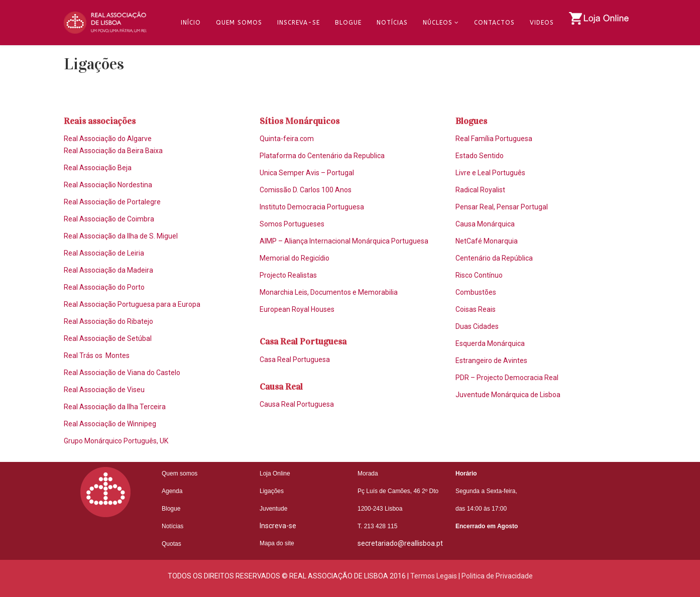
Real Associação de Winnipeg (110, 424)
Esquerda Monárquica (490, 343)
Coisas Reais (476, 309)
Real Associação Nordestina (108, 185)
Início (191, 23)
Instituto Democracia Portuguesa (312, 207)
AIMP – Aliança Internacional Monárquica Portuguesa (344, 241)
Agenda (172, 491)
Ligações (272, 491)
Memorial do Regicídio (295, 258)
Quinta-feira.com (287, 139)
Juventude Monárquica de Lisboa (508, 395)
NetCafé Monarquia (487, 241)
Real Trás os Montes (97, 355)
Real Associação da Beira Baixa (113, 151)
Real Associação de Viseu (104, 390)
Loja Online (275, 473)
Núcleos (438, 23)
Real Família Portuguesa (494, 139)
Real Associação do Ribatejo (108, 321)
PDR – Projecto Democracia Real (507, 378)
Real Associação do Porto (104, 287)
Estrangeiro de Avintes (491, 361)
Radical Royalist (480, 190)
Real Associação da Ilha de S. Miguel (121, 236)
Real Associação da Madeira (108, 270)
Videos (542, 23)
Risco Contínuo (479, 275)
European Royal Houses (297, 309)
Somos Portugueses (292, 224)
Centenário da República (494, 258)
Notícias (392, 23)
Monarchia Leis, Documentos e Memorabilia (329, 292)
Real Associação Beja (98, 168)
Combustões (476, 292)
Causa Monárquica (485, 224)
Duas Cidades (477, 326)
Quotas (171, 544)
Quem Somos (239, 23)
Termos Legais (434, 576)
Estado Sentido (480, 156)
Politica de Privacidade (497, 576)
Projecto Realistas (288, 275)
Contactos (494, 23)
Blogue (348, 23)
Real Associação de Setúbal (108, 338)
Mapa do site (277, 543)
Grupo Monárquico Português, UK (116, 441)
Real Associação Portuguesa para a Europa (132, 304)
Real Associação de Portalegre (112, 202)
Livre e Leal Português (490, 173)
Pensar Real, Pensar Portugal (502, 207)
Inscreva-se (299, 23)
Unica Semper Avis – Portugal (307, 173)
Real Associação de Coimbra (109, 219)
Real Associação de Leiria (104, 253)
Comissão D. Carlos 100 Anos (306, 190)
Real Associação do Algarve (108, 139)
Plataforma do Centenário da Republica (322, 156)
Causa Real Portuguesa (297, 404)
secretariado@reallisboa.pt (400, 543)
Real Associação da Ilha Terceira (115, 407)
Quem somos (180, 473)
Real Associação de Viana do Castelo (122, 373)
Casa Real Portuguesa (295, 360)
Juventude (273, 509)
